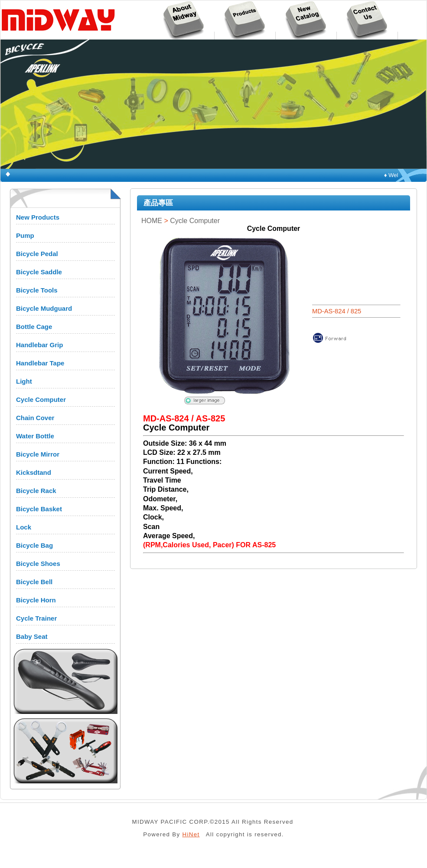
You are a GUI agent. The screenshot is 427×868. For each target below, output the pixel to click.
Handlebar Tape (40, 363)
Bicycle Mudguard (44, 308)
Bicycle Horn (36, 600)
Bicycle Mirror (38, 454)
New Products (38, 217)
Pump (25, 235)
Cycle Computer (41, 399)
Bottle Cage (34, 327)
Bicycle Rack (36, 491)
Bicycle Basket (39, 509)
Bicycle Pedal (37, 254)
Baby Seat (32, 636)
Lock (24, 527)
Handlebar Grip (39, 345)
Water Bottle (35, 436)
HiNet (191, 834)
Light (24, 381)
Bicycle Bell (34, 582)
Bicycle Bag (34, 545)
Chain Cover (35, 418)
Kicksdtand (34, 472)
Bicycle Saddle (39, 272)
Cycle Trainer (36, 618)
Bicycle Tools (37, 290)
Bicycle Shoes (38, 564)
